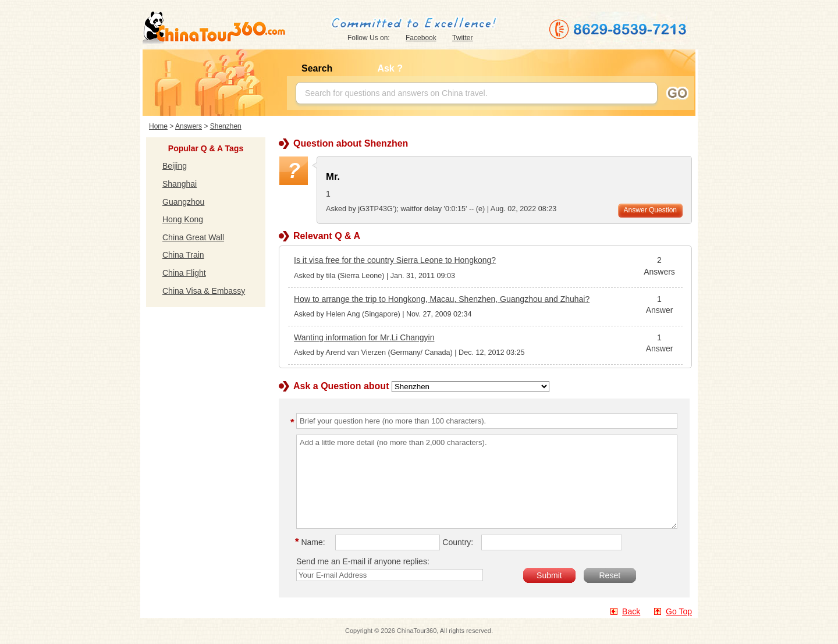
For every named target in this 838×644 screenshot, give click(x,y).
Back (631, 611)
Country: (458, 542)
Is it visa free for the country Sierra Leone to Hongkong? (395, 260)
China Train (183, 255)
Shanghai (180, 184)
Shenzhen (226, 126)
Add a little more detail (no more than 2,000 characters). (487, 482)
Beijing (175, 166)
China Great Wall (193, 237)
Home (158, 126)
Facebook (421, 38)
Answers (189, 126)
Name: (312, 542)
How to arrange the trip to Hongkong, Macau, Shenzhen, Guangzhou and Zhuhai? (442, 299)
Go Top (679, 611)
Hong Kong (183, 219)
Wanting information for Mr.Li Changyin (364, 337)
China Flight (184, 273)
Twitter (462, 38)
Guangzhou (183, 202)
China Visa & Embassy (204, 291)
